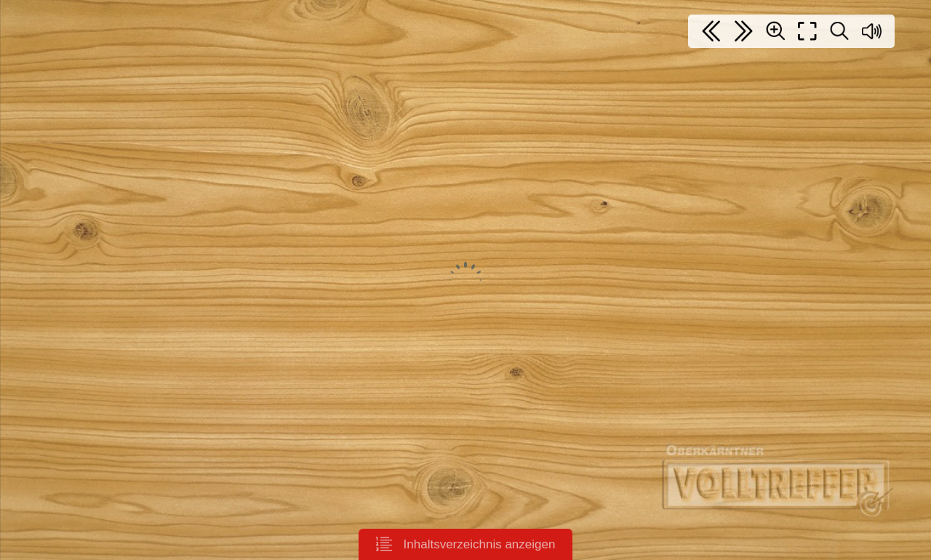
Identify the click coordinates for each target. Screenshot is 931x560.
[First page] (711, 31)
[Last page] (743, 31)
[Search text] (839, 31)
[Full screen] (807, 31)
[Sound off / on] (871, 31)
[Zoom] (775, 31)
